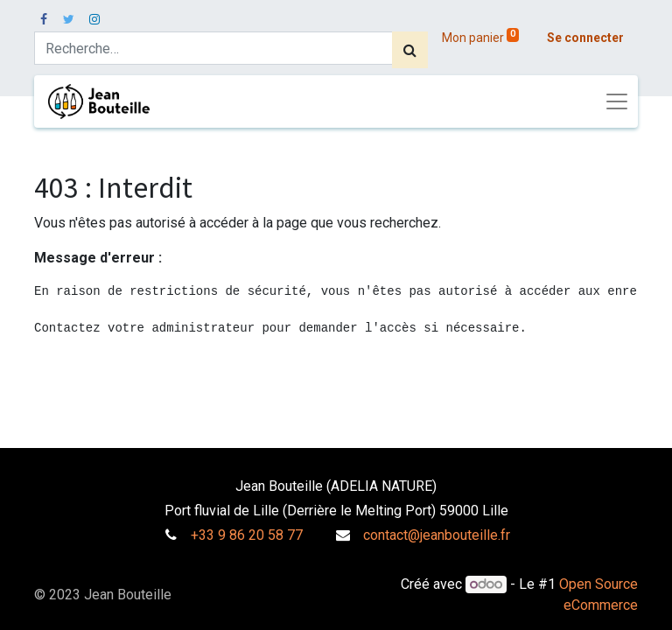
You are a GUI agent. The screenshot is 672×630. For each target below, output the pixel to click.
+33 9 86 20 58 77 (247, 535)
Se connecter (585, 38)
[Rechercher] (410, 50)
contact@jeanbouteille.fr (437, 535)
